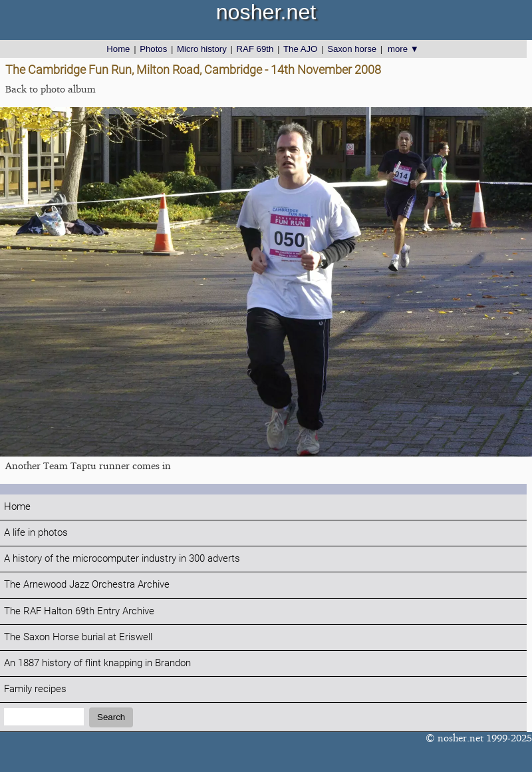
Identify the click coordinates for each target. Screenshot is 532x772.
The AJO (300, 49)
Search (111, 717)
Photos (153, 49)
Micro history (202, 49)
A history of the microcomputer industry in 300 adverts (122, 559)
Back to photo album (51, 89)
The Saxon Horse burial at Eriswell (78, 637)
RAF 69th (255, 49)
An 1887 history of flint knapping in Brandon (97, 663)
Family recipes (35, 689)
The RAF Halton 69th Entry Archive (79, 611)
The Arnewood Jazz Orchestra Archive (87, 585)
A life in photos (36, 533)
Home (118, 49)
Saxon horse (352, 49)
